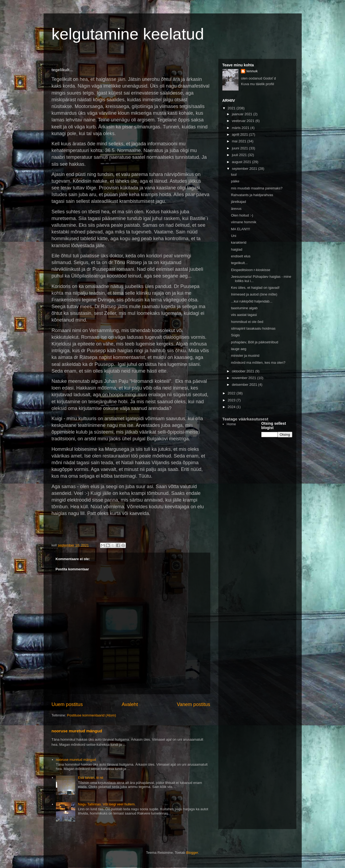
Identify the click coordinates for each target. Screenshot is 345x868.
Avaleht (130, 704)
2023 (232, 400)
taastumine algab (244, 308)
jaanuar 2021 (243, 114)
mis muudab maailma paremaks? (257, 188)
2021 (232, 108)
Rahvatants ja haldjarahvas (252, 195)
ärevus (236, 209)
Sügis (235, 335)
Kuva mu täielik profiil (257, 84)
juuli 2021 (240, 155)
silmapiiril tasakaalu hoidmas (253, 328)
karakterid (239, 242)
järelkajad (239, 202)
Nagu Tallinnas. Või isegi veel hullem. (107, 804)
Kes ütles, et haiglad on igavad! (255, 288)
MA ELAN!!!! (241, 229)
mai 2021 (239, 141)
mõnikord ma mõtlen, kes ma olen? (258, 363)
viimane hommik (244, 222)
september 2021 (245, 169)
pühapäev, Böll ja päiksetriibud (255, 342)
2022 (232, 393)
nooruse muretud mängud (77, 731)
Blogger (192, 853)
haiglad (237, 249)
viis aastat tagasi (244, 315)
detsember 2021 (245, 385)
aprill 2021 (240, 134)
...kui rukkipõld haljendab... (252, 301)
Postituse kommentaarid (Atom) (91, 715)
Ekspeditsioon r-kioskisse (251, 270)
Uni (234, 236)
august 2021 (242, 162)
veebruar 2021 (243, 121)
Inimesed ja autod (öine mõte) (254, 294)
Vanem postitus (193, 704)
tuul (234, 174)
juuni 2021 (240, 148)
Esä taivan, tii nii (91, 778)
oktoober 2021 (243, 371)
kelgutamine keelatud (128, 34)
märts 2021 (241, 128)
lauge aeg (239, 349)
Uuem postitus (67, 704)
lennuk (252, 71)
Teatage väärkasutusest (245, 419)
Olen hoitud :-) (242, 215)
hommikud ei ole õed (247, 322)
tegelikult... (239, 263)
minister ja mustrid (245, 356)
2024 (232, 407)
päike (235, 181)
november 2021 (244, 378)
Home (231, 424)
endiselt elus (241, 256)
